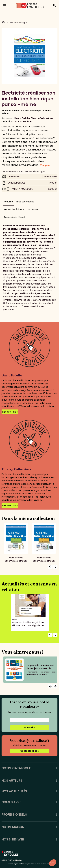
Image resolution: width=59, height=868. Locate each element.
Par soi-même (23, 121)
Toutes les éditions (14, 209)
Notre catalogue (19, 23)
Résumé (8, 202)
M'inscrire (30, 728)
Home (3, 23)
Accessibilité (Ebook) (15, 217)
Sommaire (33, 209)
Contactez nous (30, 751)
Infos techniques (25, 202)
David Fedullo (22, 118)
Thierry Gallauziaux (42, 118)
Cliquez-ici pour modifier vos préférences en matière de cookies (30, 864)
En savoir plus (10, 412)
